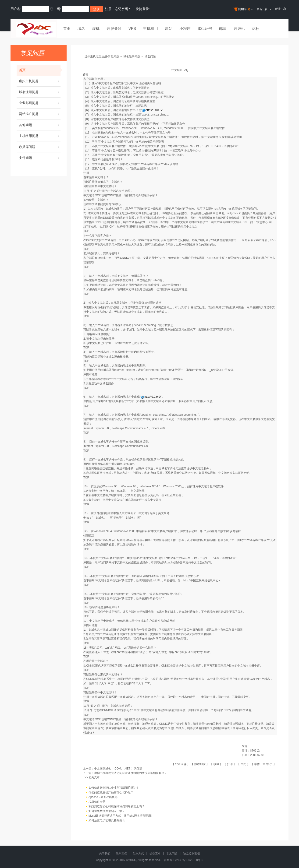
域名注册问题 (40, 92)
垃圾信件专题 (97, 802)
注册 (108, 9)
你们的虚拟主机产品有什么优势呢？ (111, 792)
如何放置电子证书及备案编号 (107, 820)
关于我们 (105, 854)
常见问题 (172, 854)
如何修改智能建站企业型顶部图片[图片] (113, 788)
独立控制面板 (192, 854)
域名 (81, 29)
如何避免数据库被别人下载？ (107, 811)
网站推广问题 (40, 114)
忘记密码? (122, 9)
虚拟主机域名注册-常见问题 (102, 56)
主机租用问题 (40, 136)
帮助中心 (281, 9)
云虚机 (239, 29)
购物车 (244, 9)
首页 (67, 29)
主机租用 (150, 29)
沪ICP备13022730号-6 (189, 860)
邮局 (223, 29)
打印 (230, 764)
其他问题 (40, 125)
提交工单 (155, 854)
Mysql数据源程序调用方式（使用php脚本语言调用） (121, 816)
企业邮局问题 (40, 103)
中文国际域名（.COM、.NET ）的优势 (118, 769)
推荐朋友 (200, 764)
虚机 (96, 29)
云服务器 (114, 29)
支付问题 (40, 158)
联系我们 (121, 854)
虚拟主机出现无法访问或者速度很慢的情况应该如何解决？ (131, 773)
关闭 (243, 764)
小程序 (185, 29)
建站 (169, 29)
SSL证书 (205, 29)
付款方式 (138, 854)
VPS (132, 29)
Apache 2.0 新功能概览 (103, 797)
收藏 (216, 764)
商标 (256, 29)
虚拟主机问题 (40, 81)
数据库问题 (40, 147)
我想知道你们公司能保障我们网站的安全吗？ (117, 806)
